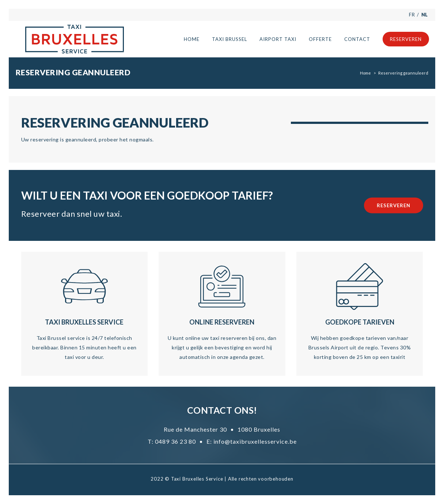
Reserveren (394, 205)
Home (365, 73)
